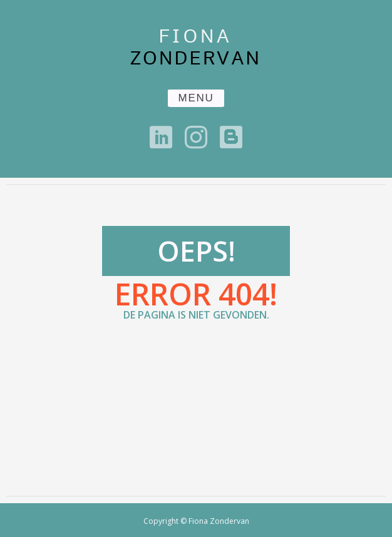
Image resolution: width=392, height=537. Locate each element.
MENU (196, 98)
